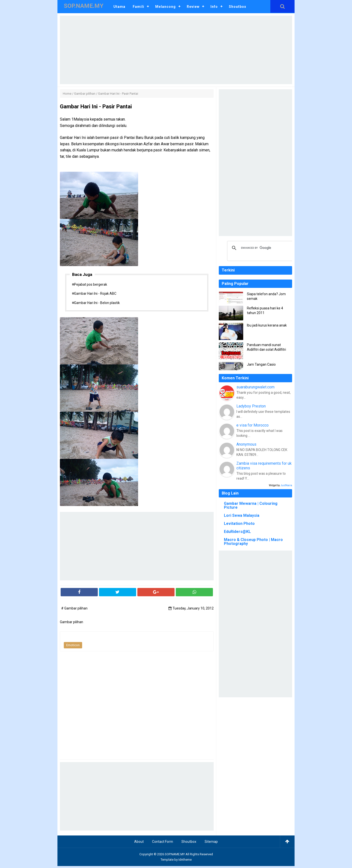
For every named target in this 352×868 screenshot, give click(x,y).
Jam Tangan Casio (261, 364)
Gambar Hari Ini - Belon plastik (99, 304)
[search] (260, 248)
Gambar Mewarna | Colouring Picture (251, 505)
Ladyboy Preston (251, 406)
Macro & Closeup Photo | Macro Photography (253, 542)
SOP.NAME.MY (175, 856)
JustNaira (286, 485)
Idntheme (185, 862)
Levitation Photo (239, 524)
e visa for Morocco (253, 425)
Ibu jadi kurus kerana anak (267, 325)
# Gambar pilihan (74, 610)
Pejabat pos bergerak (93, 285)
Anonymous (246, 444)
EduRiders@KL (237, 532)
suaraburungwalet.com (255, 387)
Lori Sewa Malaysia (242, 515)
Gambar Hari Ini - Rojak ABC (98, 295)
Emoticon (73, 647)
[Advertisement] (176, 50)
